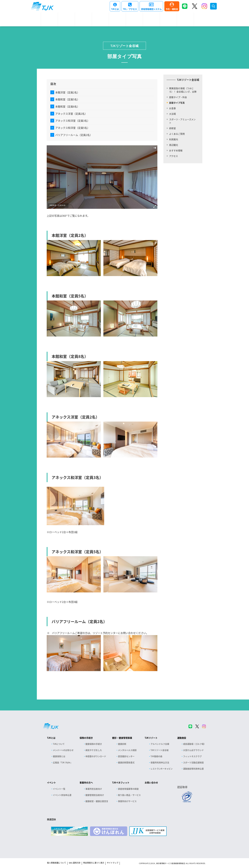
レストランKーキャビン (162, 769)
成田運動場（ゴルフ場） (194, 744)
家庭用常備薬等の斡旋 (128, 789)
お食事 (172, 108)
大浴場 (172, 114)
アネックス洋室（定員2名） (71, 114)
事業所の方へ (86, 782)
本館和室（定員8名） (67, 106)
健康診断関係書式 (126, 762)
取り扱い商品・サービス (129, 795)
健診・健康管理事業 (122, 738)
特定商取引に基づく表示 (94, 863)
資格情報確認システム (151, 9)
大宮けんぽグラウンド (193, 750)
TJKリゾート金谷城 (124, 46)
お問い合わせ (151, 782)
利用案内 (174, 139)
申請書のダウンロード (96, 756)
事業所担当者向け (94, 789)
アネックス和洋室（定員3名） (72, 121)
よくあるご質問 (177, 134)
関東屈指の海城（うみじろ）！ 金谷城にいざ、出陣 (183, 90)
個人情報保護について (57, 863)
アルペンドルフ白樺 (160, 744)
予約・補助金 (172, 9)
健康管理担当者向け (95, 795)
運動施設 (182, 738)
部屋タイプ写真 (177, 103)
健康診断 (122, 744)
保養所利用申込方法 (160, 762)
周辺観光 (174, 145)
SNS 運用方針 (75, 863)
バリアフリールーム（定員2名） (74, 135)
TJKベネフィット (121, 782)
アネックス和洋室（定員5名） (72, 128)
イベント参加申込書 (62, 795)
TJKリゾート (151, 738)
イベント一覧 (59, 789)
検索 (213, 6)
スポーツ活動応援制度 (193, 762)
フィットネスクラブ (192, 756)
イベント (51, 782)
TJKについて (59, 744)
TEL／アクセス (130, 9)
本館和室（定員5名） (67, 99)
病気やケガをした (94, 750)
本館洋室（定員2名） (67, 92)
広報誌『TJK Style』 (63, 762)
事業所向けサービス (127, 801)
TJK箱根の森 (156, 756)
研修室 (172, 128)
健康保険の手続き (94, 744)
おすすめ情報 (176, 150)
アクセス (173, 156)
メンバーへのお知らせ (63, 750)
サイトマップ (113, 863)
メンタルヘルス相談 (127, 750)
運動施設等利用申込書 (193, 769)
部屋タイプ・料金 (178, 97)
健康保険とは (59, 756)
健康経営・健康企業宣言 (97, 801)
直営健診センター (126, 756)
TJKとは (115, 9)
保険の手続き (86, 738)
